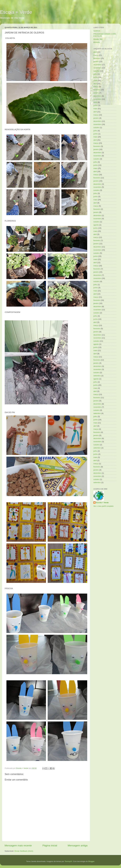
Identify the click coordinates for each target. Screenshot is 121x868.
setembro (97, 376)
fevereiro (97, 58)
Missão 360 (98, 39)
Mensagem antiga (78, 845)
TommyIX (68, 861)
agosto (96, 225)
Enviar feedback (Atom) (24, 851)
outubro (96, 71)
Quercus (97, 31)
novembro (97, 68)
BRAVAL (97, 42)
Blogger (91, 861)
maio (95, 80)
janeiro (96, 61)
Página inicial (50, 845)
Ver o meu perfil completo (103, 506)
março (96, 55)
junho (96, 77)
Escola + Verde (16, 12)
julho (95, 74)
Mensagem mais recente (18, 845)
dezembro (97, 65)
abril (95, 52)
